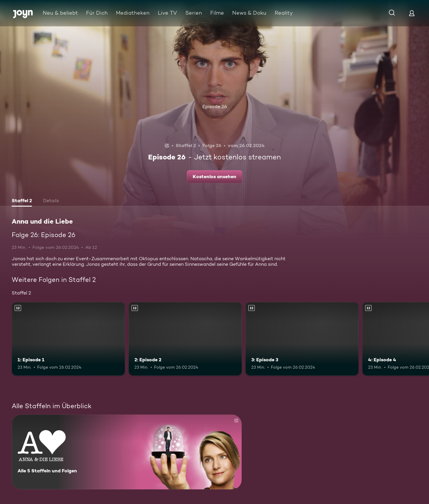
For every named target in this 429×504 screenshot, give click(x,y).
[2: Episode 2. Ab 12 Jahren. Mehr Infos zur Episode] (185, 339)
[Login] (412, 13)
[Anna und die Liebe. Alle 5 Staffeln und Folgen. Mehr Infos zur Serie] (127, 452)
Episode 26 (215, 107)
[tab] (22, 201)
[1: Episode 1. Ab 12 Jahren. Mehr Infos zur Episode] (68, 339)
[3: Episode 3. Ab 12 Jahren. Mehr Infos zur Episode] (302, 339)
